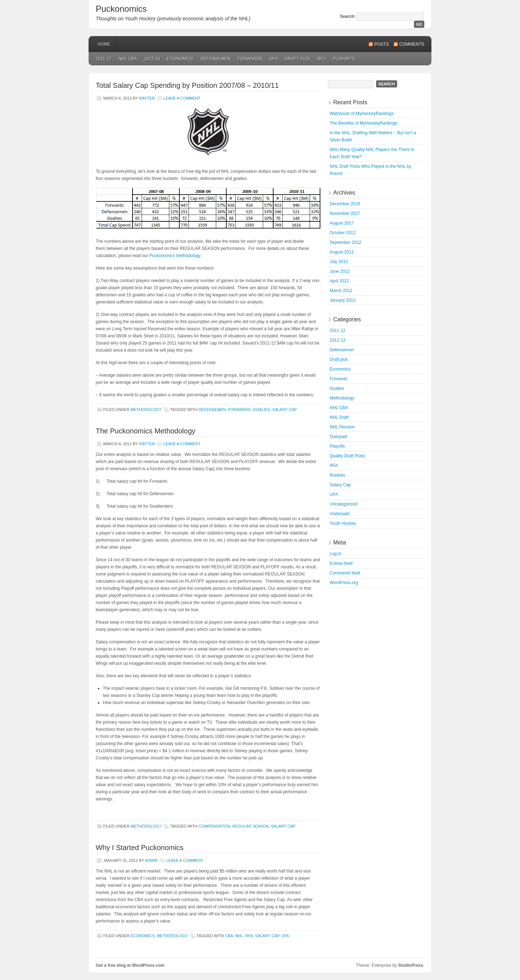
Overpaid (338, 437)
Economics (180, 59)
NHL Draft (339, 417)
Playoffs (344, 59)
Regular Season (250, 826)
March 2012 (341, 291)
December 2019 (345, 204)
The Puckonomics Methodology (146, 431)
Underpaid (339, 514)
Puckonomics (121, 9)
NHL (239, 936)
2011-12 (104, 59)
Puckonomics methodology (175, 256)
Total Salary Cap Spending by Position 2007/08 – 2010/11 (187, 85)
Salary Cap (285, 409)
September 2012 (346, 242)
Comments (412, 44)
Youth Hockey (343, 523)
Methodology (146, 409)
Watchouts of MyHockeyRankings (362, 114)
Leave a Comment (182, 98)
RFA (322, 59)
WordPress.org (344, 583)
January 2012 (343, 300)
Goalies (261, 409)
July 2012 (339, 262)
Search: (348, 16)
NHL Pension (342, 427)
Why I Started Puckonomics (140, 848)
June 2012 (340, 271)
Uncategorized (343, 504)
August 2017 (342, 223)
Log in (336, 554)
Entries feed (341, 563)
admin (151, 860)
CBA (229, 936)
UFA (273, 59)
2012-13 (152, 59)
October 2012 (343, 233)
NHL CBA (128, 59)
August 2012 (342, 252)
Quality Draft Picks (347, 456)
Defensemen (216, 59)
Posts (382, 44)
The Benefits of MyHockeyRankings (364, 123)
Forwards (250, 59)
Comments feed (345, 573)
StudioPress (411, 965)
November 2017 (345, 213)
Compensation (214, 826)
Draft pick (298, 59)
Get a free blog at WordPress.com (130, 965)
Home (104, 44)
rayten (147, 98)
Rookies (337, 475)
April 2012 (339, 281)
